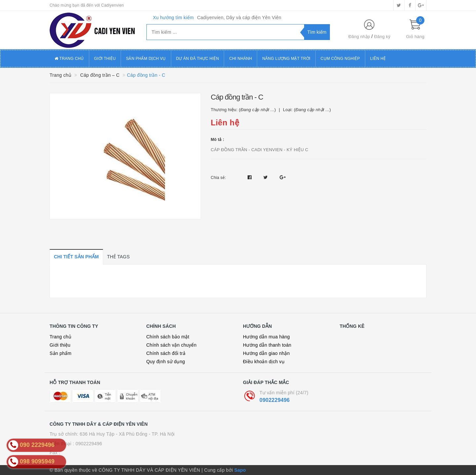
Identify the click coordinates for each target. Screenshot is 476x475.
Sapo (240, 470)
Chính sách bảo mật (168, 337)
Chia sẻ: (218, 178)
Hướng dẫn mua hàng (266, 337)
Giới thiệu (105, 59)
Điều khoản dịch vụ (264, 362)
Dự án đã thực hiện (198, 59)
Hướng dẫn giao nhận (266, 353)
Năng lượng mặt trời (286, 59)
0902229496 (275, 400)
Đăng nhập (359, 37)
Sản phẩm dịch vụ (146, 59)
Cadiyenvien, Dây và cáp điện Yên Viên (239, 18)
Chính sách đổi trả (166, 353)
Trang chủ (69, 59)
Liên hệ (378, 59)
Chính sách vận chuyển (172, 345)
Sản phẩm (60, 353)
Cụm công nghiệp (340, 59)
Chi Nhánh (240, 59)
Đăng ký (382, 37)
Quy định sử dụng (166, 362)
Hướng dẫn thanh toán (267, 345)
